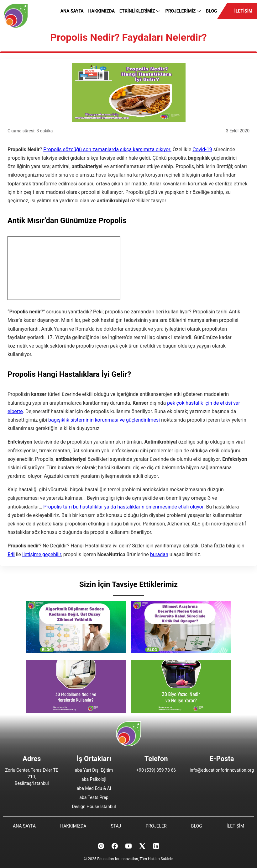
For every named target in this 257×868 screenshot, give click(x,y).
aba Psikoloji (94, 779)
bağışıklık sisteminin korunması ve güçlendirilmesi (104, 420)
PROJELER (156, 826)
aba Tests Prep (94, 797)
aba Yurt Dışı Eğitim (94, 770)
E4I (11, 554)
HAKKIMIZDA (102, 11)
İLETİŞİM (243, 11)
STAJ (116, 826)
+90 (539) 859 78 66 (156, 770)
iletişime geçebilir (42, 554)
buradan (159, 554)
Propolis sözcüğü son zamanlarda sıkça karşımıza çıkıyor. (107, 149)
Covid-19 (202, 149)
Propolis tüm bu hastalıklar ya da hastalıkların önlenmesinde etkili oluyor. (124, 507)
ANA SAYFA (72, 11)
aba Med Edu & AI (94, 788)
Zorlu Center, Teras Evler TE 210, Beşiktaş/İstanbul (32, 777)
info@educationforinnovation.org (222, 770)
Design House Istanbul (94, 807)
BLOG (211, 11)
